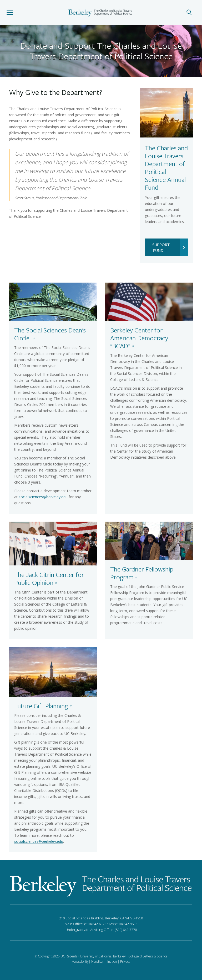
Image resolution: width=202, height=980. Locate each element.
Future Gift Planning (44, 706)
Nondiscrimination (104, 962)
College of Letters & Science (148, 956)
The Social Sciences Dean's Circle (50, 334)
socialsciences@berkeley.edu (43, 497)
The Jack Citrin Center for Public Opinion (49, 578)
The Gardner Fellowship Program (142, 573)
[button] (10, 12)
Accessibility (80, 962)
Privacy (125, 962)
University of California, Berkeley (103, 956)
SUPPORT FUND (170, 247)
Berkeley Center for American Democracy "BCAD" (139, 338)
